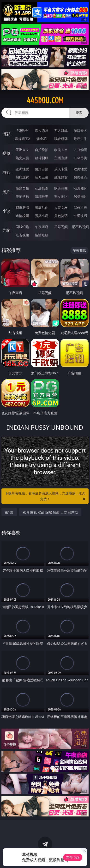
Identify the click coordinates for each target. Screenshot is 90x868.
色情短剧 (42, 235)
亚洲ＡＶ (22, 150)
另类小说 (42, 216)
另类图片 (80, 196)
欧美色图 (61, 188)
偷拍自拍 (42, 169)
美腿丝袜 (22, 196)
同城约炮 (22, 227)
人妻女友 (61, 207)
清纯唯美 (42, 196)
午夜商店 (42, 227)
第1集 (9, 512)
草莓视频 (61, 227)
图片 (6, 192)
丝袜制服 (42, 158)
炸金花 (42, 139)
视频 (6, 153)
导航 (6, 230)
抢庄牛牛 (80, 139)
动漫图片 (80, 188)
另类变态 (80, 177)
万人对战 (61, 130)
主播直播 (61, 158)
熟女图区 (61, 196)
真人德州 (42, 130)
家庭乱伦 (42, 207)
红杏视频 (22, 235)
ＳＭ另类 (80, 158)
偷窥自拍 (22, 188)
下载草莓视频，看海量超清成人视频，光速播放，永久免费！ (46, 496)
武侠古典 (80, 207)
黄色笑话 (61, 216)
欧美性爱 (80, 169)
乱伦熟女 (61, 177)
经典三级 (42, 177)
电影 (6, 172)
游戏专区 (80, 130)
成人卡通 (61, 169)
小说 (6, 211)
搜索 (79, 113)
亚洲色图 (42, 188)
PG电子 (22, 130)
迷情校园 (22, 216)
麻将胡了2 (22, 139)
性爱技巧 (80, 216)
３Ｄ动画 (80, 150)
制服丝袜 (22, 177)
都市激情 (22, 207)
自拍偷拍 (42, 150)
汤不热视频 (80, 227)
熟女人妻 (22, 158)
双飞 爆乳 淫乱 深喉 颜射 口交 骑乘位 (50, 512)
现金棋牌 (61, 139)
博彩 (6, 134)
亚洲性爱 (22, 169)
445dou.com (45, 100)
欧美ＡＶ (61, 150)
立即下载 (73, 857)
